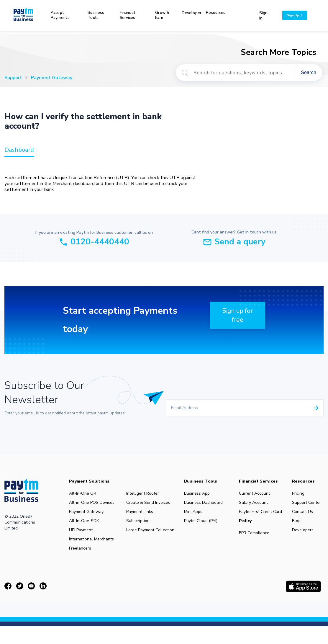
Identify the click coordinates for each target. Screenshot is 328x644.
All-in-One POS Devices (84, 506)
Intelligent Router (144, 493)
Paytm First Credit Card (258, 517)
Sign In (263, 15)
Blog (299, 530)
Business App (198, 493)
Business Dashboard (196, 506)
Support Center (302, 506)
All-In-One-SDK (84, 530)
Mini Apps (195, 519)
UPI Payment (81, 541)
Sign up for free (238, 315)
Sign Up (295, 15)
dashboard (19, 150)
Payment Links (141, 515)
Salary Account (255, 504)
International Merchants (92, 551)
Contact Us (305, 519)
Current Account (256, 493)
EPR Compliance (256, 542)
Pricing (301, 493)
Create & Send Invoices (149, 504)
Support (13, 78)
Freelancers (80, 562)
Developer (192, 13)
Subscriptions (140, 525)
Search (309, 72)
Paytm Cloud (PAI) (202, 530)
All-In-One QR (83, 493)
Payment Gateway (52, 78)
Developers (305, 541)
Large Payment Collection (141, 538)
